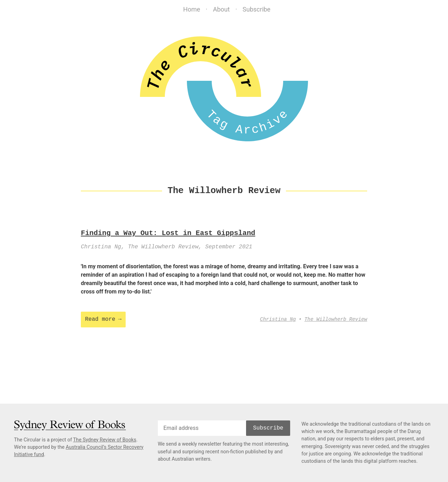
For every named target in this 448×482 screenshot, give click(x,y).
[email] (202, 428)
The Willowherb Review (336, 320)
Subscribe (257, 9)
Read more (100, 319)
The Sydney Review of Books (105, 440)
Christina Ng (278, 320)
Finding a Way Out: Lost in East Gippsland (168, 233)
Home (191, 9)
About (221, 9)
